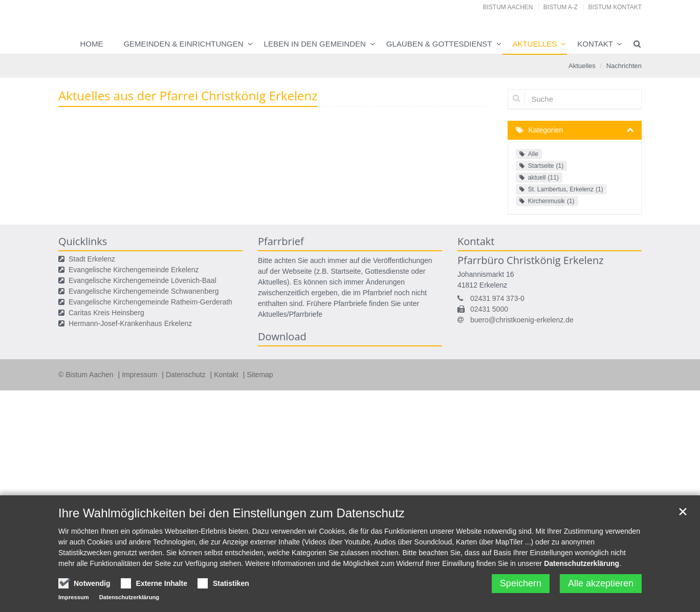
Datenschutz (187, 375)
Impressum (140, 375)
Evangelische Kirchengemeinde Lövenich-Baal (143, 280)
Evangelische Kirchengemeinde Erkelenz (134, 270)
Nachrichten (624, 66)
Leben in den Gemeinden (315, 44)
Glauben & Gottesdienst (439, 44)
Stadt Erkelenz (92, 259)
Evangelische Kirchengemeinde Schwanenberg (144, 291)
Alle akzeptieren (601, 594)
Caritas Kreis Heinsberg (106, 313)
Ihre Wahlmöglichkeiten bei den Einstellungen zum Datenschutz (232, 523)
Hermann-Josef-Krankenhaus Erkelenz (130, 323)
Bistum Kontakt (615, 7)
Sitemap (260, 375)
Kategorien (546, 130)
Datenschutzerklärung (582, 574)
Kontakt (595, 44)
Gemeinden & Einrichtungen (183, 44)
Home (91, 44)
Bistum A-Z (561, 7)
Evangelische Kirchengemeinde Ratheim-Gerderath (150, 302)
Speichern (521, 594)
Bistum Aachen (508, 7)
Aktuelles (535, 44)
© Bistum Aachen (87, 375)
